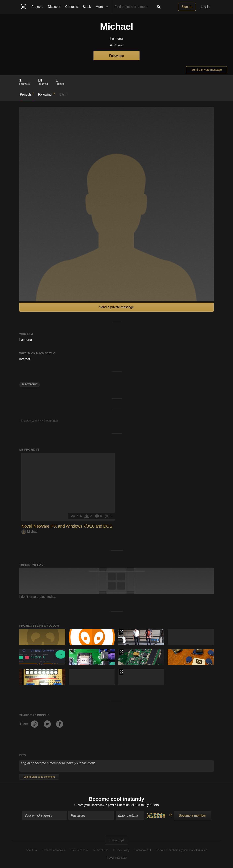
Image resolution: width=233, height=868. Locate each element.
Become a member (192, 816)
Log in (205, 7)
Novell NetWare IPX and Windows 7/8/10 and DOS (67, 526)
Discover (54, 7)
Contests (72, 7)
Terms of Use (101, 850)
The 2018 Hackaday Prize (121, 632)
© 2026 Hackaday (117, 858)
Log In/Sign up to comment (39, 777)
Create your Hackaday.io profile (95, 805)
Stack (87, 7)
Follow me (116, 56)
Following (47, 94)
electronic (30, 385)
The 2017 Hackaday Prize (121, 672)
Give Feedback (79, 850)
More (103, 7)
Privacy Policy (121, 850)
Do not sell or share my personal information (181, 850)
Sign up (187, 7)
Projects (37, 7)
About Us (31, 850)
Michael (30, 532)
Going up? (116, 841)
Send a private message (207, 70)
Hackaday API (143, 850)
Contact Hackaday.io (54, 850)
